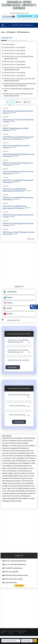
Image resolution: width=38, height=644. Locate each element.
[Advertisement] (19, 263)
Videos (27, 102)
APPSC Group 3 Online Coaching (13, 579)
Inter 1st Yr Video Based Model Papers (15, 564)
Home (3, 32)
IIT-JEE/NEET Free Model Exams (13, 568)
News (18, 102)
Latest (10, 102)
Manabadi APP (12, 292)
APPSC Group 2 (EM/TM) (11, 572)
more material (19, 422)
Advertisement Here (13, 320)
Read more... (31, 239)
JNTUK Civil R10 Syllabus (18, 415)
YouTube (10, 314)
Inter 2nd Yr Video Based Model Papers (15, 561)
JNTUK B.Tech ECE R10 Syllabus (19, 395)
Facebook (9, 308)
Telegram (9, 297)
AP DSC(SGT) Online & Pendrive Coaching (16, 575)
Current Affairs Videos (11, 583)
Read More (19, 586)
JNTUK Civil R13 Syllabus (18, 406)
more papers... (13, 367)
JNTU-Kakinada (11, 32)
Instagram (9, 303)
